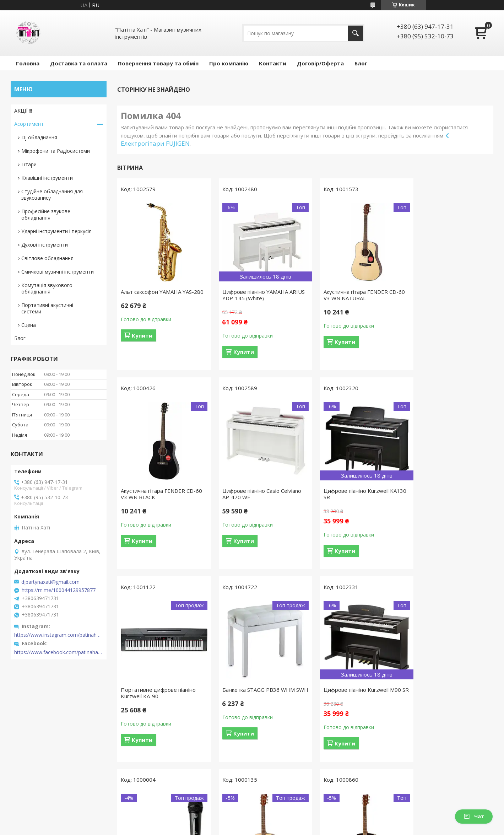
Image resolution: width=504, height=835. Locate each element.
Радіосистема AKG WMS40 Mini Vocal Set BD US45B (256, 693)
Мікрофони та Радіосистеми (56, 151)
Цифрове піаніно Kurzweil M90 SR (159, 693)
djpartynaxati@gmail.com (50, 582)
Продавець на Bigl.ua (252, 822)
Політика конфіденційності (296, 828)
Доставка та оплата (79, 63)
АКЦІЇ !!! (23, 111)
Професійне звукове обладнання (46, 214)
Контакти (273, 63)
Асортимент (29, 124)
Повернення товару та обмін (158, 63)
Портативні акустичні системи (47, 308)
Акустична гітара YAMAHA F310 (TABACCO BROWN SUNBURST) (448, 693)
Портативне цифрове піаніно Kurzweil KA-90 (350, 494)
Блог (361, 63)
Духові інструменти (45, 245)
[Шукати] (355, 33)
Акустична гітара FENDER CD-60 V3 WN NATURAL (350, 295)
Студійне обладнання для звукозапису (52, 195)
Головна (28, 63)
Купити (142, 342)
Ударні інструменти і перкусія (56, 231)
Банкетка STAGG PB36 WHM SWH (445, 494)
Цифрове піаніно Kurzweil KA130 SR (249, 494)
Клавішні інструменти (47, 178)
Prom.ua (287, 815)
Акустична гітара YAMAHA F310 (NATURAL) (352, 693)
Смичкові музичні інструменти (58, 272)
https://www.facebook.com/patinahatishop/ (59, 652)
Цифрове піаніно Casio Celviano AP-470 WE (160, 494)
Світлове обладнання (47, 258)
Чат (474, 816)
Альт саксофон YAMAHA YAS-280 (157, 295)
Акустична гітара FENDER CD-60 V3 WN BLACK (446, 295)
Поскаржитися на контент (235, 828)
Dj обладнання (39, 137)
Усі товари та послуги (303, 781)
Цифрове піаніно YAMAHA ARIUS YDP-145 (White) (250, 295)
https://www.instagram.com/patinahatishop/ (59, 635)
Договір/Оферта (320, 63)
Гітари (29, 164)
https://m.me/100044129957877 (59, 590)
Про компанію (229, 63)
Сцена (29, 325)
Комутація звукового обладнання (47, 288)
